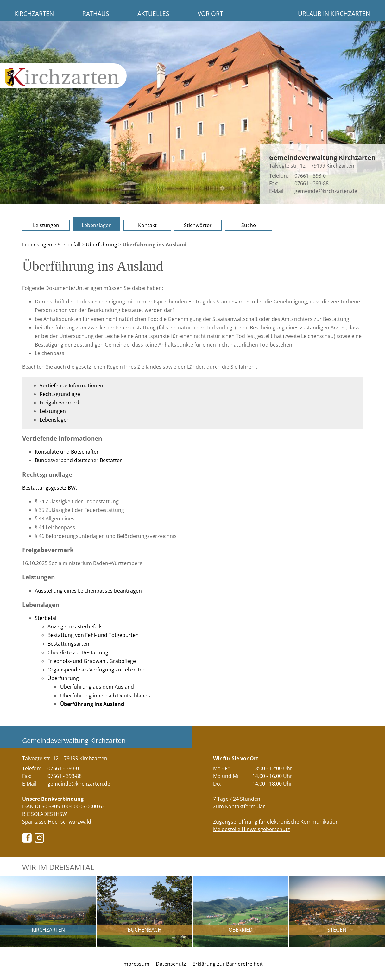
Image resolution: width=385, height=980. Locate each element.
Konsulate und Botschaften (67, 452)
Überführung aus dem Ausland (97, 687)
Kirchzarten (34, 13)
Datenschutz (171, 964)
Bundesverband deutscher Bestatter (78, 460)
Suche (249, 225)
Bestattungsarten (68, 644)
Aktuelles (153, 13)
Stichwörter (198, 225)
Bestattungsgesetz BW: (50, 488)
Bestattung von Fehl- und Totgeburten (93, 635)
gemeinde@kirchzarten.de (326, 191)
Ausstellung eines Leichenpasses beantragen (88, 591)
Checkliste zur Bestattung (78, 652)
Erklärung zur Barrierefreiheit (228, 964)
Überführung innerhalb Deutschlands (105, 696)
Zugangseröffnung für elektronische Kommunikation (276, 822)
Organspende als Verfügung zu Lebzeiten (97, 670)
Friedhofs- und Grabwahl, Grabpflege (92, 661)
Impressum (136, 964)
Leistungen (46, 225)
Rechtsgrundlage (60, 394)
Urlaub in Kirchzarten (334, 13)
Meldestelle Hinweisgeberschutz (252, 829)
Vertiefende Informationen (71, 385)
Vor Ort (210, 13)
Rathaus (96, 13)
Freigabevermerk (60, 403)
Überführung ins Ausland (92, 704)
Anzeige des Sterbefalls (75, 627)
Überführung (101, 245)
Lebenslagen (97, 225)
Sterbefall (69, 245)
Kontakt (147, 225)
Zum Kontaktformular (239, 806)
